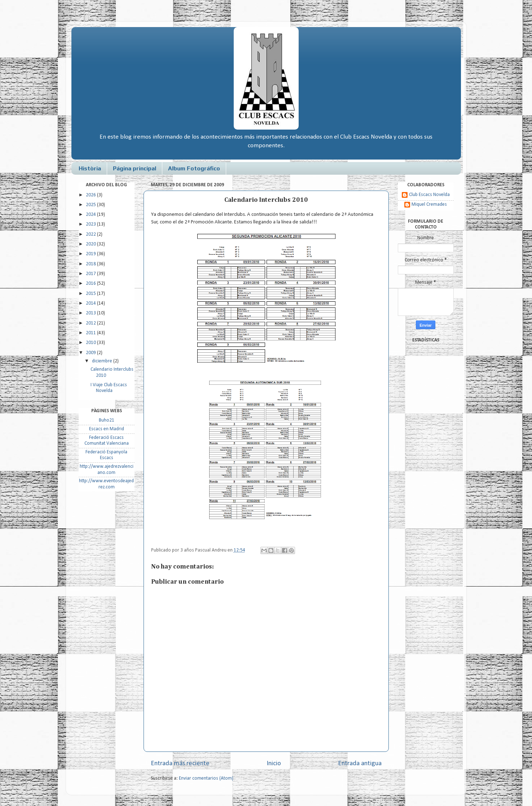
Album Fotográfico (194, 168)
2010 (91, 343)
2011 (91, 333)
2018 (91, 264)
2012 (91, 323)
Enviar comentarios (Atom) (206, 778)
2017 (91, 274)
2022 (91, 234)
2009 (91, 353)
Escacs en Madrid (107, 429)
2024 (91, 215)
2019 (91, 254)
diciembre (103, 361)
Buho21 (107, 420)
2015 (91, 294)
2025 (91, 205)
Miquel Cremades (429, 204)
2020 (91, 244)
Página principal (135, 168)
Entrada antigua (360, 764)
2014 (91, 303)
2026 (91, 195)
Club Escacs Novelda (429, 195)
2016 (91, 284)
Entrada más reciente (180, 764)
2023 (91, 224)
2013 (91, 313)
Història (90, 168)
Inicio (274, 764)
